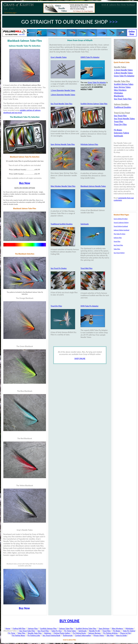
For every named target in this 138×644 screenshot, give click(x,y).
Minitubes (129, 628)
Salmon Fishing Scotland (121, 230)
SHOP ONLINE (80, 359)
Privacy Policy (99, 635)
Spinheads (85, 224)
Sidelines (48, 633)
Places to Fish (125, 633)
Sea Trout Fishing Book (51, 635)
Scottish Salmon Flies (48, 628)
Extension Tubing (121, 133)
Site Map (110, 635)
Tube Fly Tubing (129, 631)
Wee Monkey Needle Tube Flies (63, 186)
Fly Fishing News (19, 635)
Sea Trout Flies (43, 631)
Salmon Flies (33, 628)
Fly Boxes (117, 631)
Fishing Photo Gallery (62, 633)
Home (8, 628)
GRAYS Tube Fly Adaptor (90, 57)
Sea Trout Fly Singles (59, 268)
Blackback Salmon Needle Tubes (93, 186)
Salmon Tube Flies (66, 628)
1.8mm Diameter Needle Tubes (63, 95)
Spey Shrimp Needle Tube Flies (63, 144)
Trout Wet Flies (86, 268)
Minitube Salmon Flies (89, 144)
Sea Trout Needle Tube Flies (62, 104)
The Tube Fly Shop (119, 234)
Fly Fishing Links (34, 635)
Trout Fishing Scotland (121, 226)
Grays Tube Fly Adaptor (97, 82)
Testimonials (68, 635)
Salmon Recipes (94, 633)
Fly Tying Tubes (70, 631)
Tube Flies (21, 633)
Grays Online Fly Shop (121, 219)
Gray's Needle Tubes (59, 57)
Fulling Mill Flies (19, 628)
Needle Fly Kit (94, 631)
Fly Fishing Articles (110, 633)
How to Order (122, 635)
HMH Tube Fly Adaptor (89, 306)
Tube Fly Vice (57, 631)
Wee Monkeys (117, 628)
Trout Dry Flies (56, 306)
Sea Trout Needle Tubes (124, 119)
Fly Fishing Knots (79, 633)
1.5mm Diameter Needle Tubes (63, 90)
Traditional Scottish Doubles (62, 224)
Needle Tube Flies (35, 633)
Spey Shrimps (104, 628)
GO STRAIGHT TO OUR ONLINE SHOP (65, 22)
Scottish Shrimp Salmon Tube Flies (94, 104)
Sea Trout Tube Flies (27, 631)
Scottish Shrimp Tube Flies (86, 628)
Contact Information (83, 635)
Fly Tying (12, 633)
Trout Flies (106, 631)
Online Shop (132, 33)
